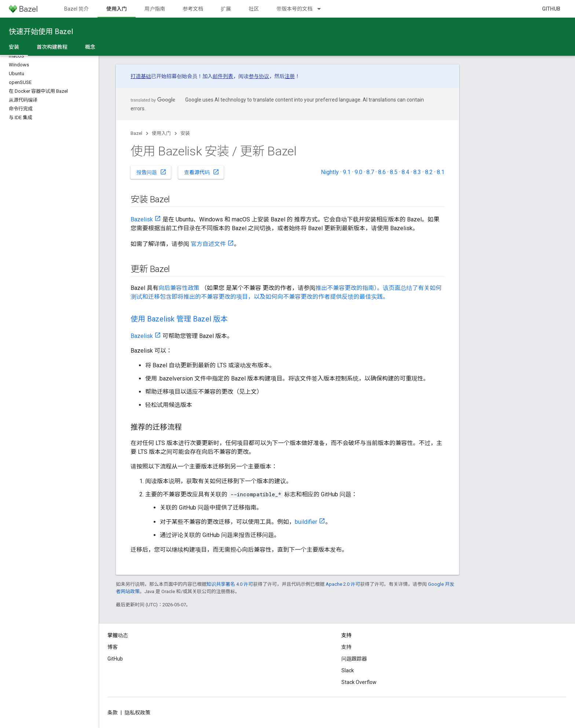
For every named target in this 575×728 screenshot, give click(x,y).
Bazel (136, 133)
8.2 (429, 172)
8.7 (370, 172)
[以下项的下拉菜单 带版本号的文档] (322, 9)
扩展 (226, 9)
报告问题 (151, 172)
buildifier (306, 522)
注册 (290, 76)
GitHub (551, 9)
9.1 (347, 172)
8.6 (382, 172)
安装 (185, 133)
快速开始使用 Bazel (41, 32)
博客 (113, 647)
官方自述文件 (208, 244)
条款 (113, 713)
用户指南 (155, 9)
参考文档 (193, 9)
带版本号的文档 (294, 9)
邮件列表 (223, 76)
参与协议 (259, 76)
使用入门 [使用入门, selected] (117, 9)
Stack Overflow (359, 682)
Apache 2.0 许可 (343, 584)
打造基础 (141, 76)
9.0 (358, 172)
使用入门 (161, 133)
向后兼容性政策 (179, 288)
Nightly (330, 172)
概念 (90, 47)
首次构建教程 (52, 47)
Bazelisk (142, 219)
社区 (254, 9)
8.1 (441, 172)
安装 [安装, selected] (14, 47)
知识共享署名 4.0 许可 (230, 584)
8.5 (394, 172)
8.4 (405, 172)
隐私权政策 (138, 713)
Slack (348, 670)
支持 (347, 647)
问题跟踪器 (354, 659)
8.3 (417, 172)
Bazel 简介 (76, 9)
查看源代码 (202, 172)
